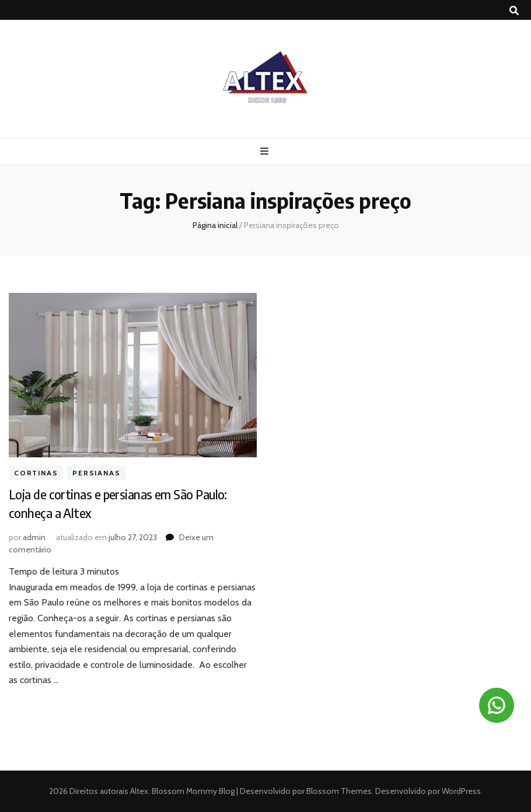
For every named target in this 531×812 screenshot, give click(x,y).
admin (34, 537)
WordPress (461, 791)
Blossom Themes (338, 791)
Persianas (96, 473)
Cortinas (36, 473)
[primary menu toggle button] (266, 151)
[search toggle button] (514, 11)
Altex (139, 791)
